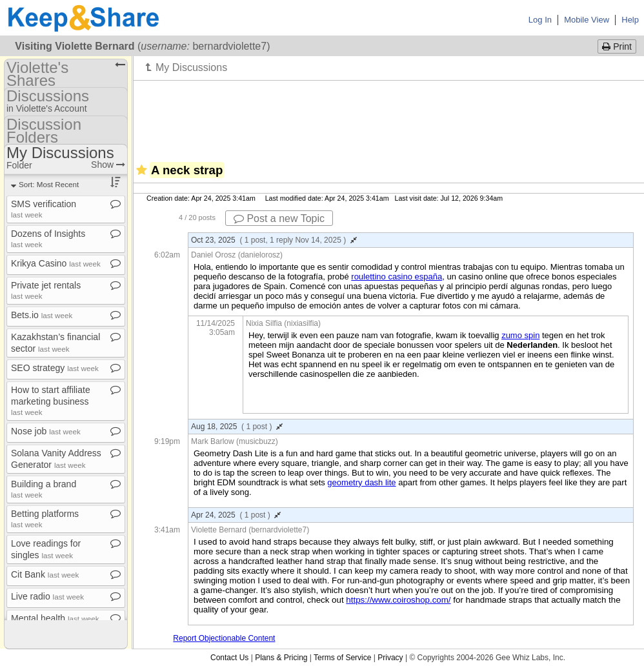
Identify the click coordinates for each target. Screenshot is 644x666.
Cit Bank (45, 574)
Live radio (47, 596)
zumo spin (520, 335)
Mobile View (587, 20)
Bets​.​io (42, 315)
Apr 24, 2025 (236, 515)
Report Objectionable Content (224, 638)
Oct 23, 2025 (274, 240)
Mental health (55, 618)
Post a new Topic (279, 218)
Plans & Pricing (281, 658)
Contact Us (229, 658)
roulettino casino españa (397, 277)
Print (617, 46)
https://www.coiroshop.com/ (398, 600)
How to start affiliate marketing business (51, 400)
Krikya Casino (56, 263)
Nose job (46, 431)
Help (630, 20)
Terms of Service (342, 658)
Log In (540, 20)
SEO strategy (55, 368)
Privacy (390, 658)
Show (108, 165)
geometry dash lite (361, 482)
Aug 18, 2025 (237, 427)
